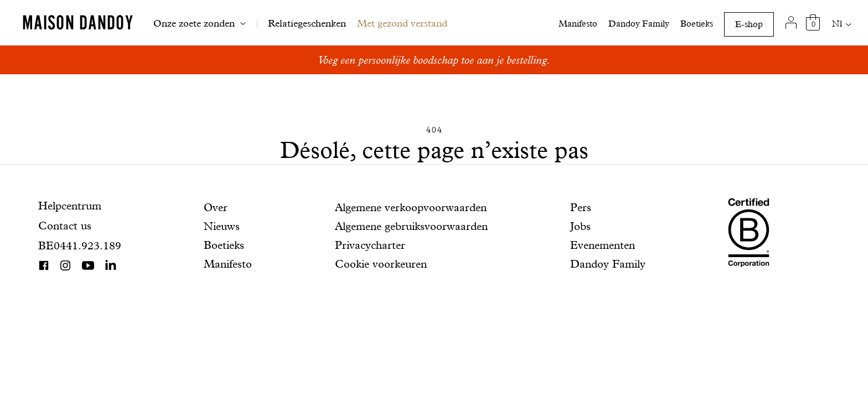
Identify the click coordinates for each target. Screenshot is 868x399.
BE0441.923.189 (80, 245)
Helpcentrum (70, 206)
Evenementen (603, 245)
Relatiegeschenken (307, 23)
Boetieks (697, 24)
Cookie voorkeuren (381, 264)
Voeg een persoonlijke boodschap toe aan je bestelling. (434, 60)
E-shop (749, 24)
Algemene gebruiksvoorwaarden (411, 226)
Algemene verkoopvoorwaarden (411, 207)
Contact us (65, 226)
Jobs (580, 226)
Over (216, 207)
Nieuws (222, 226)
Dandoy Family (639, 24)
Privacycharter (370, 245)
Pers (581, 207)
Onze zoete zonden (194, 23)
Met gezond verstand (402, 23)
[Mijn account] (791, 23)
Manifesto (578, 24)
